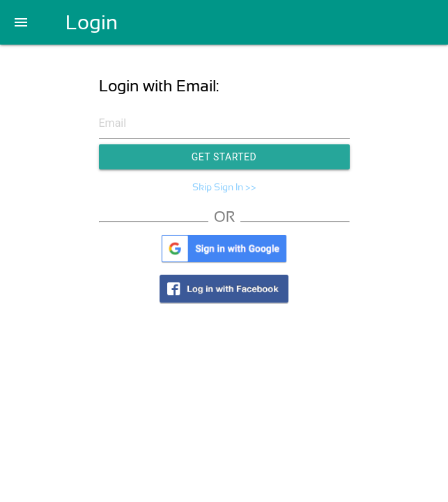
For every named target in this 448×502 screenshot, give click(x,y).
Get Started (224, 157)
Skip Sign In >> (224, 187)
